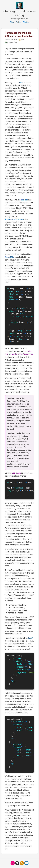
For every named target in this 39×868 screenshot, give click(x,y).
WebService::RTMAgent (15, 219)
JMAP (30, 638)
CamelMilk (9, 257)
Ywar (21, 82)
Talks (18, 22)
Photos (26, 22)
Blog (12, 22)
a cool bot (23, 200)
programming (12, 42)
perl (22, 40)
